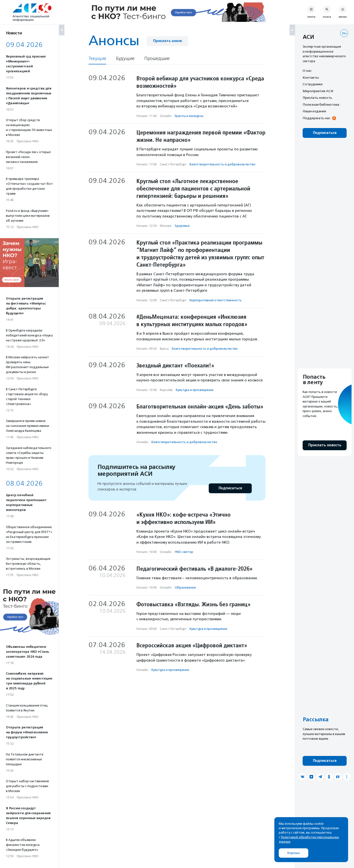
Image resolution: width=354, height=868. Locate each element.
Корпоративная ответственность (216, 300)
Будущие (125, 59)
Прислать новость (317, 98)
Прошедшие (157, 59)
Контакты (311, 77)
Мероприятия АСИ (318, 91)
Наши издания (314, 111)
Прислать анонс (168, 41)
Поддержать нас (316, 118)
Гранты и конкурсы (189, 116)
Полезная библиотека (321, 104)
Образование (185, 587)
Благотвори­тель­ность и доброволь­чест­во (222, 164)
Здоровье (182, 226)
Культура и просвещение (195, 390)
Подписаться (230, 488)
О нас (307, 71)
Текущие (97, 59)
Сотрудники (313, 84)
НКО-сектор (184, 552)
